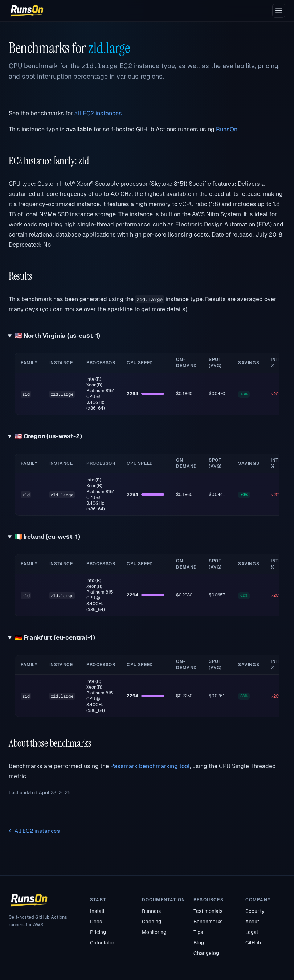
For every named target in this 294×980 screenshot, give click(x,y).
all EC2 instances (98, 113)
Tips (198, 932)
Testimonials (208, 911)
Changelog (206, 953)
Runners (151, 911)
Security (255, 911)
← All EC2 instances (34, 831)
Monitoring (154, 932)
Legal (252, 932)
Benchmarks (208, 922)
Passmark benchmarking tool (150, 766)
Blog (199, 943)
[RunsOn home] (27, 11)
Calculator (102, 943)
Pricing (98, 932)
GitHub (253, 943)
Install (97, 911)
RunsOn (227, 129)
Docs (96, 922)
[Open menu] (279, 11)
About (252, 922)
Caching (152, 922)
